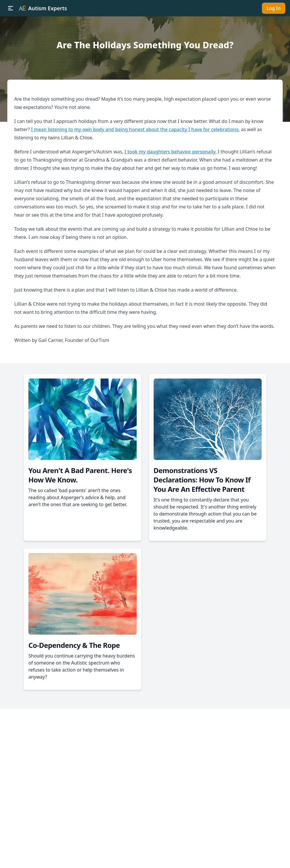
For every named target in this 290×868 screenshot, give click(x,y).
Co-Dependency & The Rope (74, 645)
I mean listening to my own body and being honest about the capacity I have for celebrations (135, 129)
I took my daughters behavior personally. (171, 152)
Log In (274, 8)
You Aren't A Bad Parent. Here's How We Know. (80, 475)
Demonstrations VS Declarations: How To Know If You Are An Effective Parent (202, 480)
